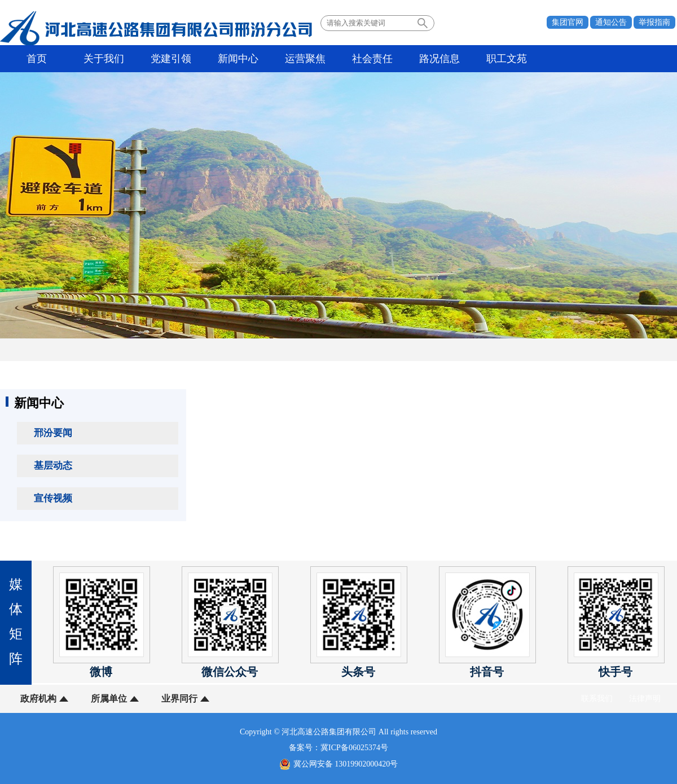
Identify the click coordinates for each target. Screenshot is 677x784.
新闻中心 (238, 59)
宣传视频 (53, 498)
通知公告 (611, 22)
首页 (37, 59)
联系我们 (597, 699)
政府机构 (38, 699)
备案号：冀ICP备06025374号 (338, 748)
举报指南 (654, 22)
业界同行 (179, 699)
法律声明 (645, 699)
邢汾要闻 (53, 433)
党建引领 (171, 59)
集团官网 (568, 22)
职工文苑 (507, 59)
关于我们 (104, 59)
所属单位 (109, 699)
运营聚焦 (305, 59)
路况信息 (439, 59)
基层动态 (53, 466)
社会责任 (372, 59)
